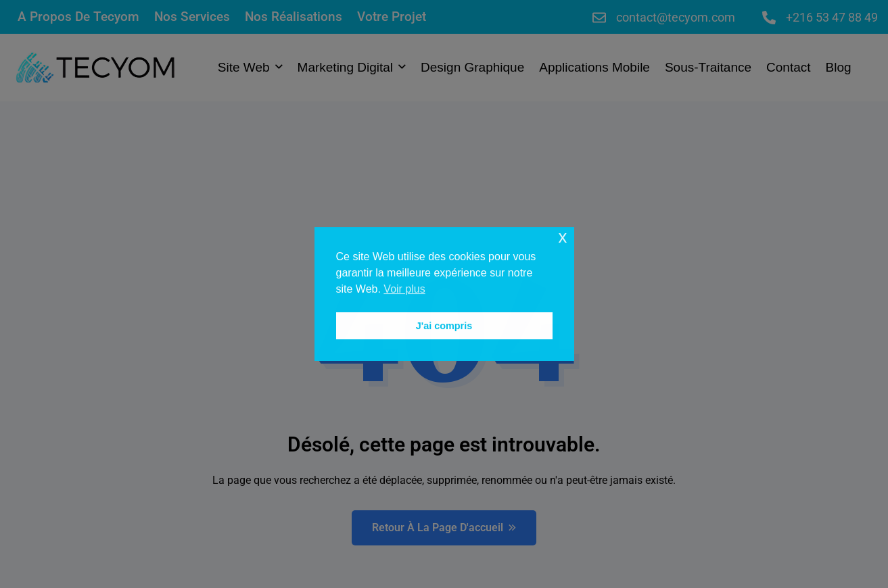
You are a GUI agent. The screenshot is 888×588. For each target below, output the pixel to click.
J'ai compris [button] (444, 326)
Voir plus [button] (404, 289)
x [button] (562, 237)
